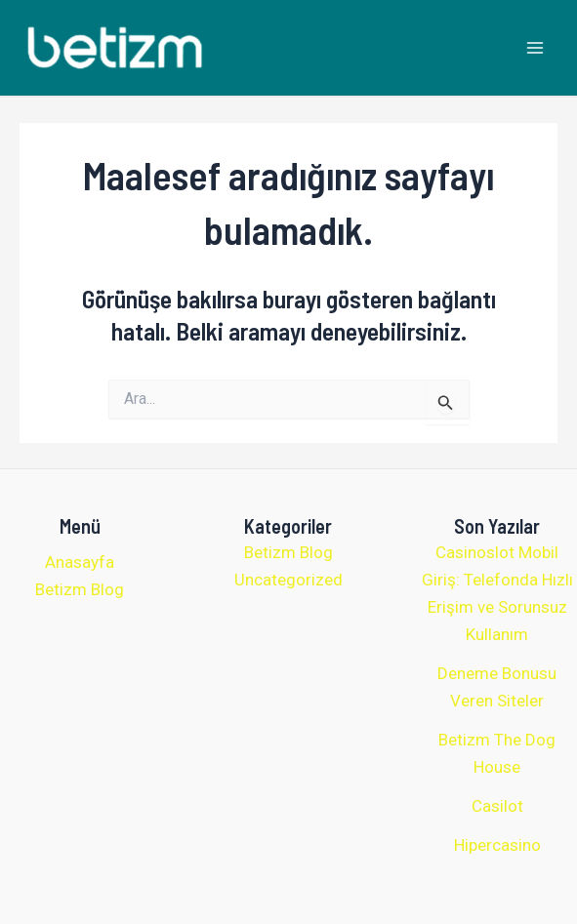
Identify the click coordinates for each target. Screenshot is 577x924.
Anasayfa (80, 562)
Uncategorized (288, 580)
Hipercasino (497, 845)
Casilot (497, 806)
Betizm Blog (80, 589)
